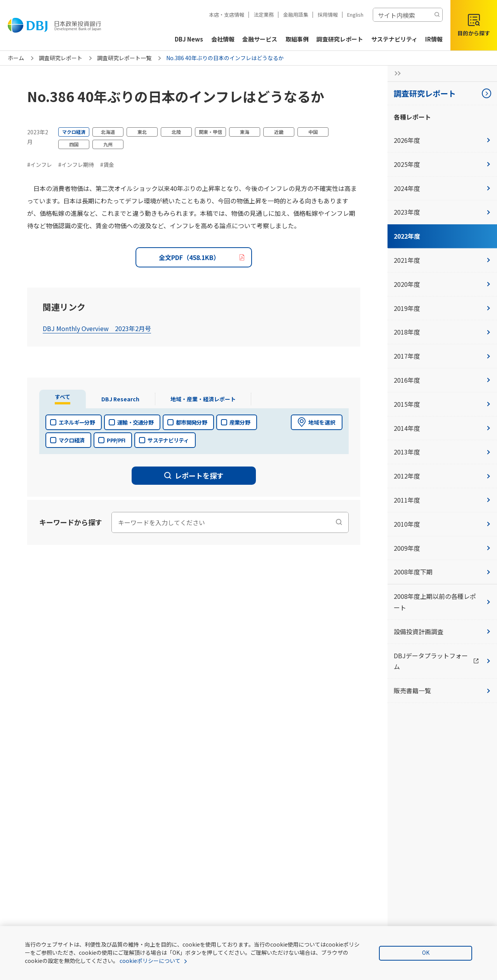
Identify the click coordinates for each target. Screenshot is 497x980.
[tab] (64, 399)
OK (426, 952)
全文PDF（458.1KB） (189, 257)
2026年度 (442, 140)
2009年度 (442, 548)
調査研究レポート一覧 (124, 58)
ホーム (16, 58)
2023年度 (442, 212)
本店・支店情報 (227, 15)
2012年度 (442, 476)
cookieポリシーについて (150, 961)
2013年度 (442, 452)
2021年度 (442, 260)
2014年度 (442, 428)
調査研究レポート (61, 58)
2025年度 (442, 164)
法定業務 (264, 15)
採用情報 (328, 15)
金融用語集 (296, 15)
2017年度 (442, 356)
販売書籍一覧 (442, 690)
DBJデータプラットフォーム (445, 661)
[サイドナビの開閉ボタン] (395, 73)
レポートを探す (194, 475)
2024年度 (442, 188)
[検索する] (437, 15)
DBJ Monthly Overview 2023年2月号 (97, 328)
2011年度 (442, 500)
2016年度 (442, 380)
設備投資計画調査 (442, 631)
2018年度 (442, 332)
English (355, 15)
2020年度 (442, 284)
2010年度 (442, 524)
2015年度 (442, 404)
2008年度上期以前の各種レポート (442, 602)
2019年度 (442, 308)
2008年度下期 (442, 572)
